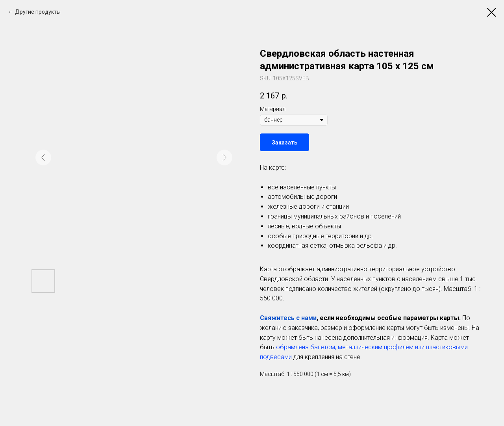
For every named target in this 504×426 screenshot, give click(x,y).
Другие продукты (38, 12)
